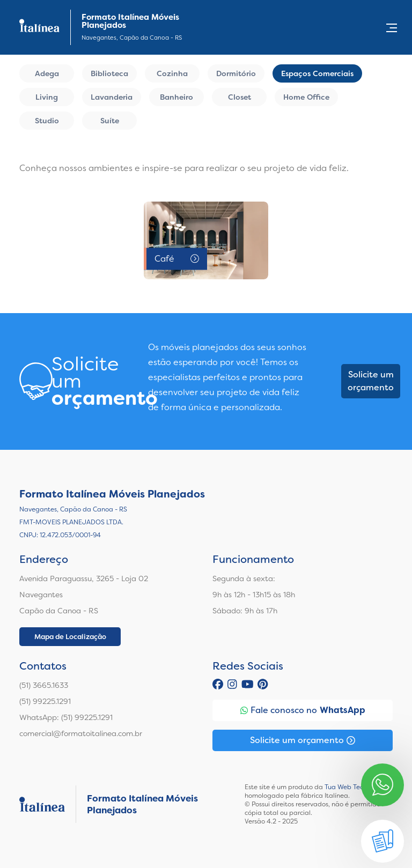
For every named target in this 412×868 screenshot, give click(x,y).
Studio (47, 121)
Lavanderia (112, 97)
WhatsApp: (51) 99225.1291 (66, 717)
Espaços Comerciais (317, 73)
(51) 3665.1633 (44, 685)
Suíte (110, 121)
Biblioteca (109, 73)
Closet (240, 97)
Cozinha (172, 73)
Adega (47, 73)
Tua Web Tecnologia (355, 787)
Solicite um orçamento (371, 381)
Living (47, 97)
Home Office (306, 97)
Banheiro (176, 97)
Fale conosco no (303, 710)
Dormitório (236, 73)
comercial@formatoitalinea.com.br (81, 733)
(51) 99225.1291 (45, 701)
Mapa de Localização (70, 637)
